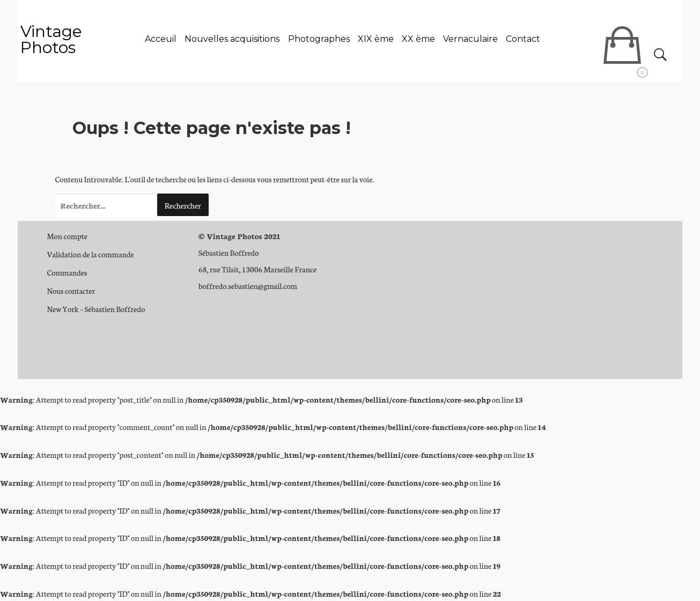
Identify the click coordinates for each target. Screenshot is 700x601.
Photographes (319, 39)
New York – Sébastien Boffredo (96, 309)
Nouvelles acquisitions (232, 39)
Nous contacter (71, 291)
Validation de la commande (91, 254)
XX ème (418, 39)
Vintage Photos (51, 39)
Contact (523, 39)
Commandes (67, 272)
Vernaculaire (470, 39)
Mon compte (68, 236)
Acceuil (161, 39)
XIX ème (376, 39)
